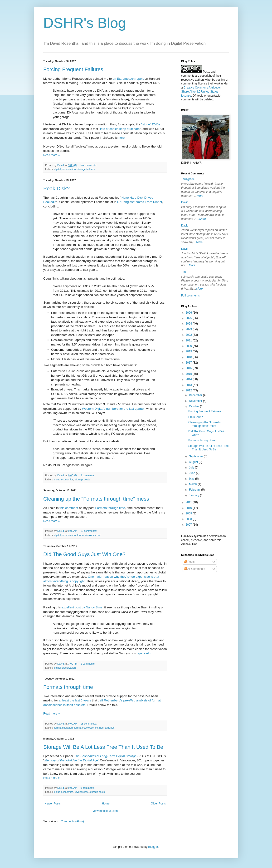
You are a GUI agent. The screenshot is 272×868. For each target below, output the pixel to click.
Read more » (51, 155)
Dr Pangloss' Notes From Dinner (140, 202)
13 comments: (89, 531)
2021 (189, 340)
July (192, 468)
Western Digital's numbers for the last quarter (113, 409)
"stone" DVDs (151, 124)
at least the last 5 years (75, 700)
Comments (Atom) (72, 821)
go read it (145, 653)
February (195, 490)
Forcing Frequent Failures (73, 69)
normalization (107, 728)
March (193, 484)
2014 (189, 379)
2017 (189, 363)
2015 (189, 374)
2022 (189, 335)
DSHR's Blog (85, 23)
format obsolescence (89, 535)
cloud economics (64, 479)
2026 (189, 313)
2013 (189, 385)
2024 (189, 324)
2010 (189, 508)
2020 (189, 346)
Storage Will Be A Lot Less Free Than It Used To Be (103, 747)
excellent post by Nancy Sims (82, 607)
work (217, 84)
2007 (189, 525)
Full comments (190, 296)
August (194, 462)
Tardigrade (188, 179)
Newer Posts (53, 804)
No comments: (89, 165)
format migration (63, 728)
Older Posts (158, 804)
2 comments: (88, 475)
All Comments (194, 569)
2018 (189, 357)
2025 (189, 318)
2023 (189, 329)
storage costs (82, 479)
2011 (189, 502)
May (192, 479)
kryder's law (81, 792)
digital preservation (65, 169)
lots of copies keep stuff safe (120, 129)
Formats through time (110, 508)
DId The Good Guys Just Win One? (84, 554)
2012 (189, 390)
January (194, 495)
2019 (189, 351)
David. (185, 202)
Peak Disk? (56, 189)
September (196, 456)
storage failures (86, 169)
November (196, 401)
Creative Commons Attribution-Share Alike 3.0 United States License (202, 92)
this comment (69, 508)
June (192, 473)
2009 (189, 513)
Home (106, 804)
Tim (184, 272)
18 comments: (89, 724)
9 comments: (88, 788)
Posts (189, 562)
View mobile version (105, 811)
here (121, 138)
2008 (189, 519)
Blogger (153, 847)
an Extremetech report (128, 79)
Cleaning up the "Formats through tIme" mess (96, 499)
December (196, 395)
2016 (189, 368)
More (200, 196)
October (194, 406)
